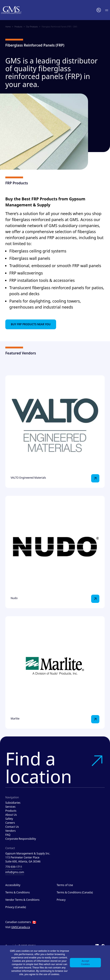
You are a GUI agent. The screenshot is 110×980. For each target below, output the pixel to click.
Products (18, 27)
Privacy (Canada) (16, 907)
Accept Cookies (85, 963)
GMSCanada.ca (21, 927)
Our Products (32, 27)
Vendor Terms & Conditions (22, 900)
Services (10, 807)
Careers (10, 823)
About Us (11, 815)
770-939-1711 (14, 867)
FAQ (8, 835)
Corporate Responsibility (21, 839)
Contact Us (12, 827)
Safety (9, 819)
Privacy (61, 900)
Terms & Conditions (18, 892)
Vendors (11, 831)
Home (8, 27)
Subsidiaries (13, 803)
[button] (99, 10)
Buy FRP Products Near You (31, 324)
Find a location (55, 767)
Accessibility (13, 885)
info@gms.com (15, 872)
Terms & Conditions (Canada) (75, 892)
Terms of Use (65, 885)
